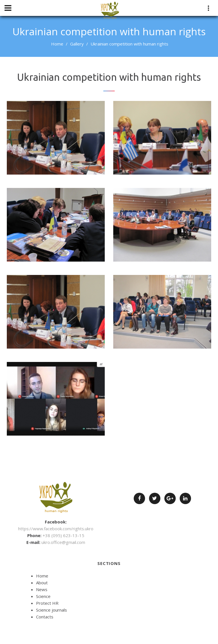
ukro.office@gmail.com (63, 542)
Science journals (52, 610)
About (42, 583)
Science (43, 596)
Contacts (45, 617)
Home (57, 44)
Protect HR (47, 603)
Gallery (77, 44)
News (42, 589)
